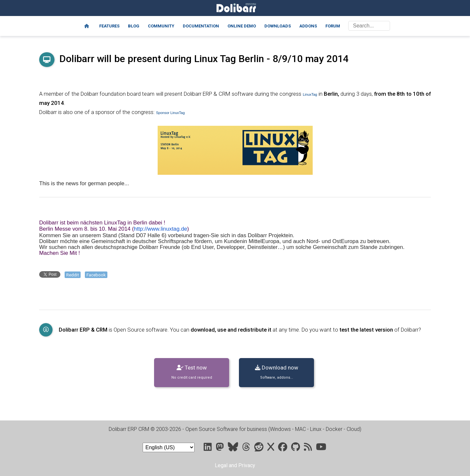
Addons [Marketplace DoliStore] (308, 26)
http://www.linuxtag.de (160, 229)
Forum (333, 26)
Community (161, 26)
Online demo (242, 26)
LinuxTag (310, 94)
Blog (134, 26)
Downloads (278, 26)
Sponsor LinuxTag (170, 113)
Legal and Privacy (235, 465)
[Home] (87, 26)
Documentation (201, 26)
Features (109, 26)
